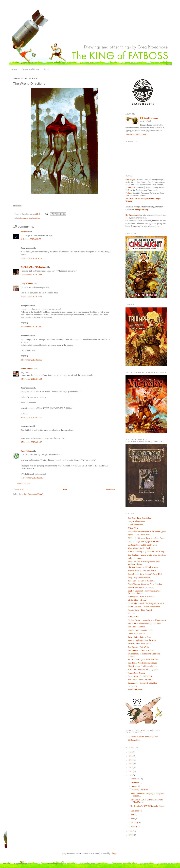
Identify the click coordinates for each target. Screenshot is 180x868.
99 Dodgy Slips (134, 740)
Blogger (114, 853)
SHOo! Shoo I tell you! (137, 600)
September (135, 811)
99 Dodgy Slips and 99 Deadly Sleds (143, 545)
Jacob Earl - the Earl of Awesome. (141, 581)
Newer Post (19, 489)
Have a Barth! (134, 617)
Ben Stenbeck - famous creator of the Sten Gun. (147, 555)
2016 (131, 752)
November (135, 782)
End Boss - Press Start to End (140, 518)
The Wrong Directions (139, 790)
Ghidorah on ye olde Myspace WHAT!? (144, 541)
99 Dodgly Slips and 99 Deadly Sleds (143, 737)
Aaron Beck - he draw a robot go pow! (143, 669)
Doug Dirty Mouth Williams (139, 578)
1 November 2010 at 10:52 (31, 258)
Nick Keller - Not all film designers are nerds (146, 603)
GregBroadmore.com (136, 521)
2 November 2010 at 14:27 (31, 297)
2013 (131, 764)
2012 (131, 767)
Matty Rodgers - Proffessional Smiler (143, 666)
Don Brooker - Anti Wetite (138, 647)
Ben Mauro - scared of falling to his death (145, 623)
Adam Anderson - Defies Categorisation (144, 607)
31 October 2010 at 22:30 (31, 239)
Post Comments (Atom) (34, 494)
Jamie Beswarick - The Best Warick (142, 571)
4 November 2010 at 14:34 (31, 379)
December (135, 779)
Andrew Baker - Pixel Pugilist (140, 610)
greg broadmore (35, 218)
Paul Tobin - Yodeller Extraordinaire (142, 663)
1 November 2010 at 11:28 (31, 275)
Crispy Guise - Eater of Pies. (139, 637)
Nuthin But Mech (135, 690)
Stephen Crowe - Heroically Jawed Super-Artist (147, 620)
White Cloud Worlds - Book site (141, 548)
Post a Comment (24, 484)
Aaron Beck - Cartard (137, 673)
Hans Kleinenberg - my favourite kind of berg (146, 551)
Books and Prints (30, 69)
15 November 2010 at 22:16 (32, 478)
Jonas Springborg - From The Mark (142, 640)
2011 (131, 771)
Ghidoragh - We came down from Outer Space (146, 538)
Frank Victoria (27, 369)
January (134, 826)
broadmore (24, 218)
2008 (131, 835)
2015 (131, 756)
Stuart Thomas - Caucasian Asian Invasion (145, 584)
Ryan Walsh (26, 451)
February (135, 822)
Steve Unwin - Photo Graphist (140, 676)
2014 (131, 760)
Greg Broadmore (151, 118)
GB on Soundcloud (136, 525)
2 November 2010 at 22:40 (31, 327)
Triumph (129, 187)
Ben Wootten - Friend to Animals (141, 650)
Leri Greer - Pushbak (136, 627)
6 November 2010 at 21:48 (31, 442)
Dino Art (131, 613)
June (133, 819)
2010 (131, 775)
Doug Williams (27, 284)
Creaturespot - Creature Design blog (142, 683)
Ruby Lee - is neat (135, 558)
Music (47, 69)
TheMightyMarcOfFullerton (33, 267)
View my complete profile (136, 134)
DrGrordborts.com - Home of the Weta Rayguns (147, 531)
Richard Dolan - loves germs (139, 644)
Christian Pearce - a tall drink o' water (143, 567)
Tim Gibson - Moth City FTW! (140, 680)
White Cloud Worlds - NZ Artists (141, 588)
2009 (131, 831)
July (133, 815)
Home (14, 69)
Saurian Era (133, 686)
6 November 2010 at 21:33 (31, 417)
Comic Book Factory (136, 634)
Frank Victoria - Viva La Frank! (141, 630)
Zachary (24, 232)
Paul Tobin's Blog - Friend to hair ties (143, 659)
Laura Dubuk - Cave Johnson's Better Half (145, 574)
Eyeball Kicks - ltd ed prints (139, 535)
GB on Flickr (133, 528)
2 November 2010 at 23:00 (31, 360)
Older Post (111, 489)
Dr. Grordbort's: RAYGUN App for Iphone (147, 806)
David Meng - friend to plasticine (141, 597)
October (134, 786)
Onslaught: (130, 180)
